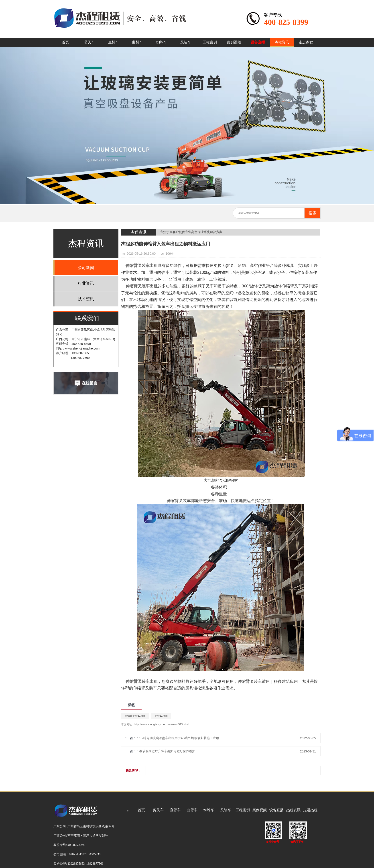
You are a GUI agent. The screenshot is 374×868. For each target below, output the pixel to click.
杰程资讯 (282, 42)
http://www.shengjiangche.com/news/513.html (162, 724)
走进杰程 (306, 42)
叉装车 (186, 42)
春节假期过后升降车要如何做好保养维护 (167, 751)
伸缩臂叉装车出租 (135, 716)
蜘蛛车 (162, 42)
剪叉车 (89, 42)
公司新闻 (86, 268)
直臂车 (114, 42)
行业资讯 (86, 283)
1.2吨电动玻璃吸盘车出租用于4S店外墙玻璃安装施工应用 (179, 738)
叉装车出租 (161, 716)
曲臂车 (138, 42)
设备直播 (258, 42)
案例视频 (234, 42)
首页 (65, 42)
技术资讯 (86, 299)
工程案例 (210, 42)
